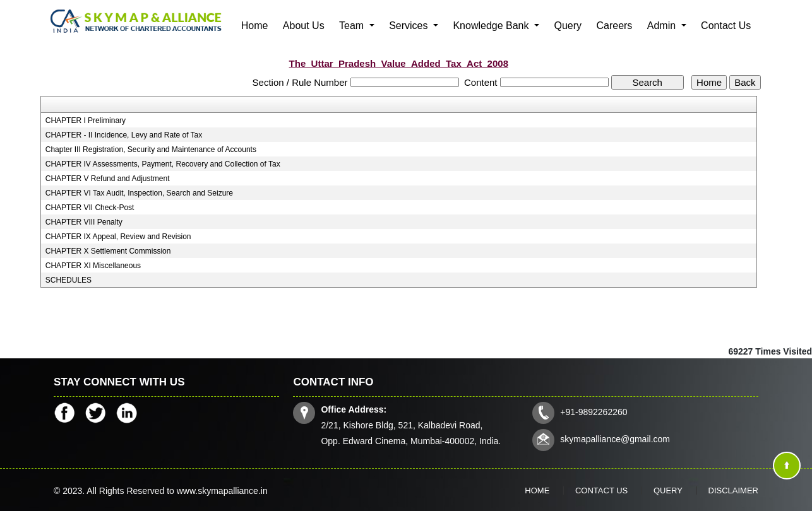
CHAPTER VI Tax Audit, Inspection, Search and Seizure (139, 193)
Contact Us (726, 26)
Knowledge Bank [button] (492, 26)
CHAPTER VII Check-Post (90, 208)
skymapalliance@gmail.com (615, 439)
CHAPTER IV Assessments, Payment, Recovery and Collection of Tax (163, 164)
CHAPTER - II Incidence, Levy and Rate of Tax (124, 135)
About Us (304, 26)
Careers (614, 26)
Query (568, 26)
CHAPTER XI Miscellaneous (93, 266)
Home (255, 26)
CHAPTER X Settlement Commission (108, 251)
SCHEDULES (69, 280)
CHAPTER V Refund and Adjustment (108, 179)
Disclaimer (733, 490)
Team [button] (353, 26)
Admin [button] (663, 26)
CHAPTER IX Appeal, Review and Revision (118, 237)
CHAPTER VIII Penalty (84, 222)
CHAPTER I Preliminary (86, 120)
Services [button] (410, 26)
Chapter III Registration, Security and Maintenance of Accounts (151, 150)
